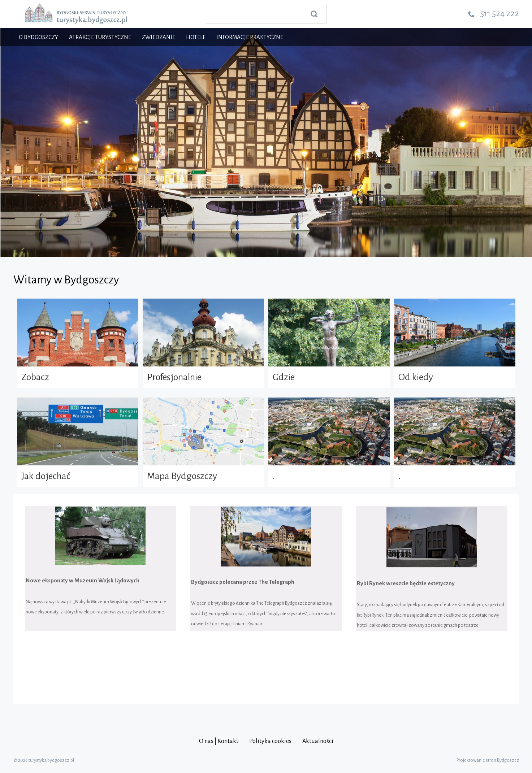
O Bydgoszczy (38, 37)
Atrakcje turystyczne (100, 37)
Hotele (196, 37)
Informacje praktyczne (250, 37)
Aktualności (318, 741)
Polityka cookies (270, 741)
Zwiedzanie (159, 37)
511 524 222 (499, 13)
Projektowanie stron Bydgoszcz (488, 760)
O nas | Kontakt (219, 741)
